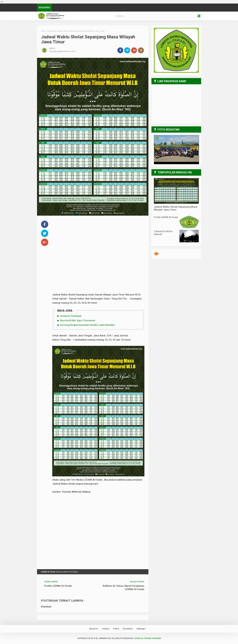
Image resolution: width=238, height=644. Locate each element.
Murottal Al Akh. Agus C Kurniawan (78, 320)
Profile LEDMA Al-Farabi (166, 217)
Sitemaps (141, 629)
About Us (94, 629)
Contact (106, 629)
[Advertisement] (98, 242)
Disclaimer (128, 629)
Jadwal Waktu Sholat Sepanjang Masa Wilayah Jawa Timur (176, 208)
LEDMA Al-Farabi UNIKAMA (147, 638)
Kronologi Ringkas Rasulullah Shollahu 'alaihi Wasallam (88, 325)
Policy (116, 629)
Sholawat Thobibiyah (71, 316)
